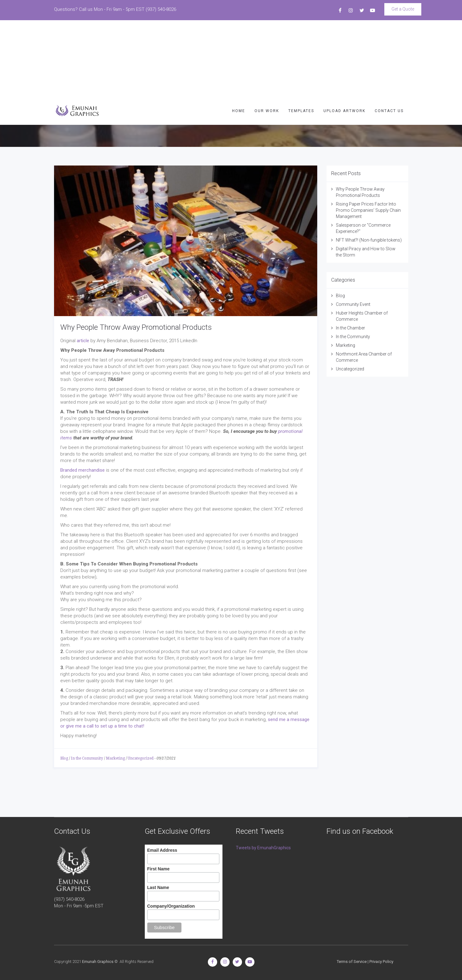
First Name (158, 869)
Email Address (162, 850)
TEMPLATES (301, 34)
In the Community (87, 758)
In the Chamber (350, 328)
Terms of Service (352, 962)
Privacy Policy (381, 962)
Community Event (353, 304)
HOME (239, 34)
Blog (64, 758)
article (83, 341)
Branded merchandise (82, 470)
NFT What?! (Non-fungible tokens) (369, 240)
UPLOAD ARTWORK (344, 34)
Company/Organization (171, 906)
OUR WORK (267, 34)
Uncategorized (141, 758)
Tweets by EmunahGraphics (263, 848)
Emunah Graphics (98, 962)
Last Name (158, 887)
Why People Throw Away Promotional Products (136, 327)
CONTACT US (389, 34)
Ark (58, 112)
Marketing (115, 758)
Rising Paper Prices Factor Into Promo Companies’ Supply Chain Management (368, 210)
